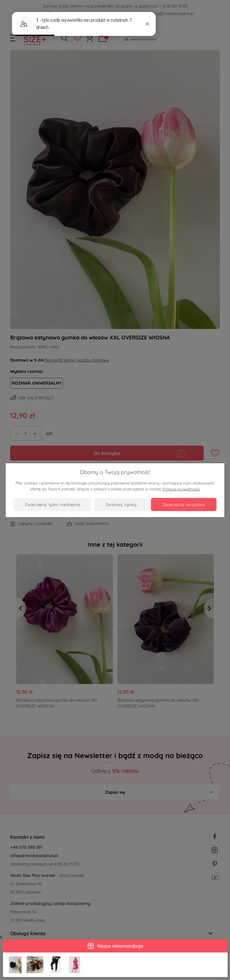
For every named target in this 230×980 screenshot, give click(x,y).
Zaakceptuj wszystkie (184, 505)
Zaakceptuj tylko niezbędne (52, 505)
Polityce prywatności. (181, 489)
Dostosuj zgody (121, 505)
